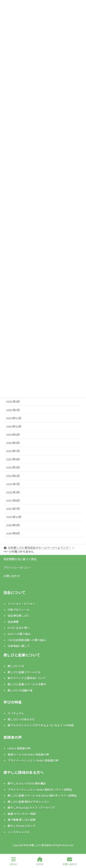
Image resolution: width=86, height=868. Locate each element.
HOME (40, 861)
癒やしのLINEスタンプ (21, 826)
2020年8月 (13, 533)
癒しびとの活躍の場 (20, 690)
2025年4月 (13, 402)
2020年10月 (14, 517)
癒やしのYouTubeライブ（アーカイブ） (32, 808)
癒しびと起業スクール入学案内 (27, 684)
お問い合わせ (12, 576)
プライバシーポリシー (17, 568)
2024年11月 (14, 418)
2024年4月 (13, 443)
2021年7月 (13, 509)
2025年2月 (13, 410)
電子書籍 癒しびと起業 (22, 820)
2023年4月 (13, 459)
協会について (14, 592)
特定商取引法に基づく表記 (20, 559)
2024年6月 (13, 435)
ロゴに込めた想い (19, 628)
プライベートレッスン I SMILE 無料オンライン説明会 (40, 789)
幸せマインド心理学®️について (27, 678)
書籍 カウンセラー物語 (22, 814)
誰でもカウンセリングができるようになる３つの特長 (41, 725)
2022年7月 (13, 484)
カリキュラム (16, 713)
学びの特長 (13, 702)
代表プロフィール (19, 610)
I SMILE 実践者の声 (19, 748)
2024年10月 (14, 426)
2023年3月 (13, 468)
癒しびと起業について (22, 655)
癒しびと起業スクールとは (24, 672)
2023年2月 (13, 476)
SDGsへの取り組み (19, 634)
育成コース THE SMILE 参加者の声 (28, 754)
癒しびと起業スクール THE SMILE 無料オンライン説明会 (42, 796)
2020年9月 (13, 525)
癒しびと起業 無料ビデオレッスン (28, 802)
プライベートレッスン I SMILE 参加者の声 (33, 760)
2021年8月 (13, 501)
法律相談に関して (19, 646)
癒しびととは (16, 666)
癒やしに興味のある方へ (24, 772)
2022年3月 (13, 492)
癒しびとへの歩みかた (21, 719)
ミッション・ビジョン (21, 604)
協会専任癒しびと (19, 616)
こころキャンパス (19, 832)
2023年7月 (13, 451)
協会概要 (13, 622)
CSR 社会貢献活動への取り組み (27, 640)
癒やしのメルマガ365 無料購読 (27, 784)
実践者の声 (13, 737)
